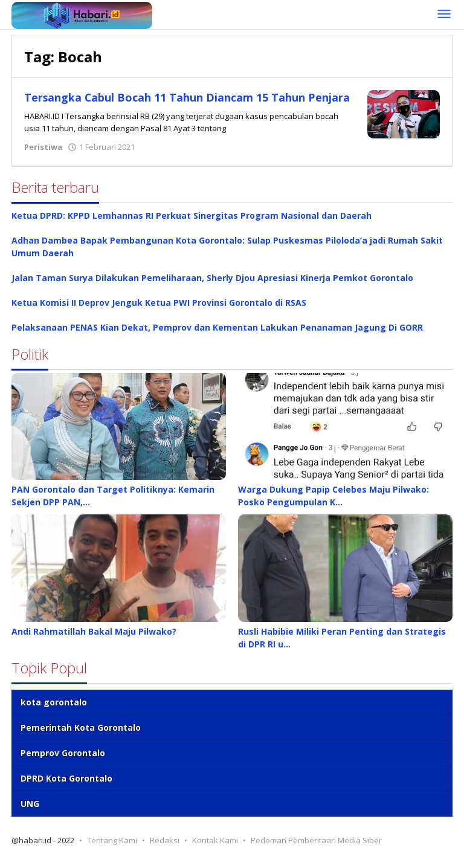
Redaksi (165, 850)
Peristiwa (43, 157)
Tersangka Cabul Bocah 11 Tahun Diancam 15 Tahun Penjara (187, 104)
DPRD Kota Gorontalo (66, 789)
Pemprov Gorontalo (63, 763)
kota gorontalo (54, 712)
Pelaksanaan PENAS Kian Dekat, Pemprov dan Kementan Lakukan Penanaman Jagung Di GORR (217, 338)
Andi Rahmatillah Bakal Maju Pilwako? (94, 642)
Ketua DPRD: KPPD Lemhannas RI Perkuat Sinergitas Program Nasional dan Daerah (192, 226)
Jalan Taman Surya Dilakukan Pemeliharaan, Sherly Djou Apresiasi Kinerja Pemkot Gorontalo (212, 288)
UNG (30, 814)
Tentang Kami (112, 850)
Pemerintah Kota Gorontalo (81, 738)
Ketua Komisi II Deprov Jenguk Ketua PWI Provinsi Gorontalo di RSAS (159, 313)
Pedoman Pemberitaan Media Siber (316, 850)
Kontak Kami (215, 850)
